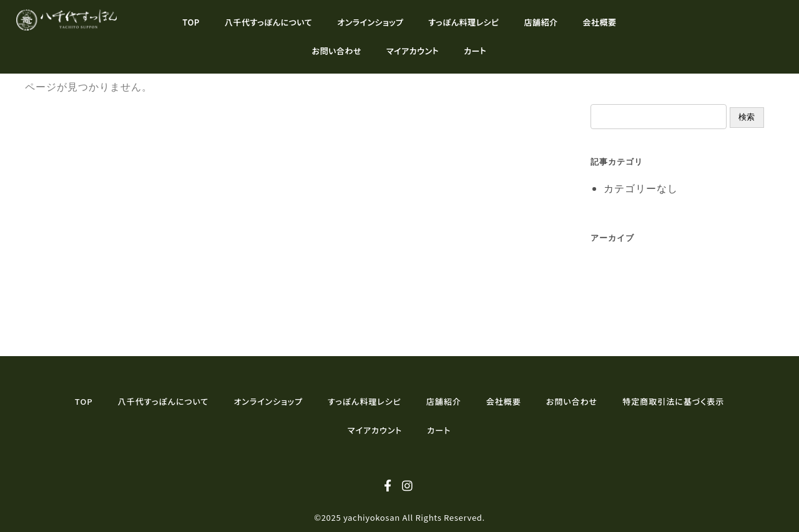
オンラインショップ (370, 22)
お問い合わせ (337, 51)
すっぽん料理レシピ (463, 22)
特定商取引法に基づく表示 (673, 401)
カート (475, 51)
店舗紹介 (541, 22)
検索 (747, 117)
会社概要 (600, 22)
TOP (191, 22)
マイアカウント (413, 51)
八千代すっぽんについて (268, 22)
